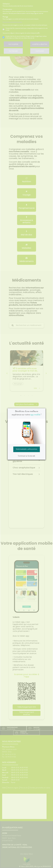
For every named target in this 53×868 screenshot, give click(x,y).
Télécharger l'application (26, 449)
